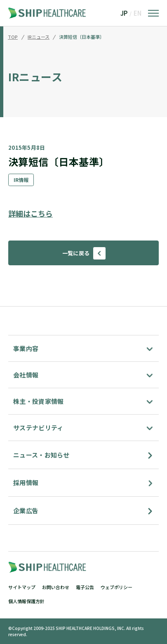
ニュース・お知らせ (41, 455)
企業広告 (26, 511)
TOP (13, 37)
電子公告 (85, 587)
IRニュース (39, 37)
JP (124, 13)
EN (138, 13)
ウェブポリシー (116, 587)
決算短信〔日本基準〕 (82, 37)
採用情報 (26, 482)
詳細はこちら (31, 213)
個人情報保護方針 (26, 601)
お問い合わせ (56, 587)
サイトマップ (22, 587)
